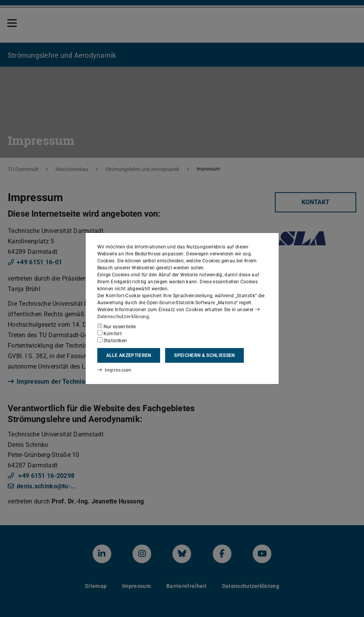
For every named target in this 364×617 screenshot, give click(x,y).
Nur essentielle (117, 326)
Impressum (113, 370)
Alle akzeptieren (129, 355)
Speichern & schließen (204, 355)
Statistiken (112, 340)
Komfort (110, 333)
